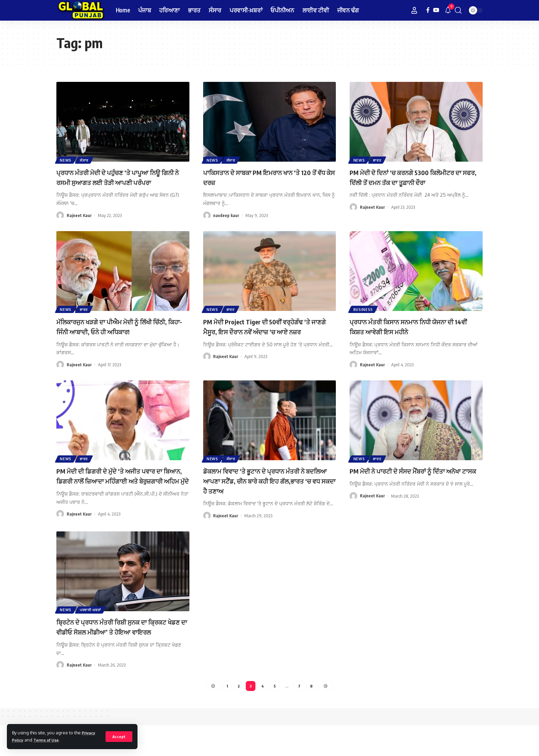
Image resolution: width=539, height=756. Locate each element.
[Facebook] (428, 10)
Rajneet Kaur (79, 225)
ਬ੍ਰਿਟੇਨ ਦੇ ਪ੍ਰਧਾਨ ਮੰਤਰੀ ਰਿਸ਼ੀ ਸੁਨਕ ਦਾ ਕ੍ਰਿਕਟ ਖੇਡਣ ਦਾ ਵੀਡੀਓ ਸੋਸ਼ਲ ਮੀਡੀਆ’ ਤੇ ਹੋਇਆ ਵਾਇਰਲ (116, 651)
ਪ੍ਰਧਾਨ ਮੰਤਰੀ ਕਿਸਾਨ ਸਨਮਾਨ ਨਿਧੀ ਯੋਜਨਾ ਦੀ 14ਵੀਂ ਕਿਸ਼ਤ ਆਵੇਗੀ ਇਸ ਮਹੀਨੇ (414, 336)
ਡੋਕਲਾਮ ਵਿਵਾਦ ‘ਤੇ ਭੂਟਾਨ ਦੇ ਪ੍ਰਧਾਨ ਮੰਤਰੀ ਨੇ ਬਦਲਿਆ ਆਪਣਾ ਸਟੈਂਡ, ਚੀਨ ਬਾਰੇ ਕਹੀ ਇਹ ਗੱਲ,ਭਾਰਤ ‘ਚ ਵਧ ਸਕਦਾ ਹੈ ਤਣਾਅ (265, 492)
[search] (458, 10)
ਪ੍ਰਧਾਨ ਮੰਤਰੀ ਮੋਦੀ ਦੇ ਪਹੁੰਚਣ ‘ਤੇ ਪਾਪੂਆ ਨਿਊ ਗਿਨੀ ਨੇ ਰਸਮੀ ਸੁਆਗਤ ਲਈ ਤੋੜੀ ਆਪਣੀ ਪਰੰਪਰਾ (120, 182)
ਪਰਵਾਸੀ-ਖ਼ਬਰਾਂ (92, 628)
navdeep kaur (226, 215)
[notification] (448, 10)
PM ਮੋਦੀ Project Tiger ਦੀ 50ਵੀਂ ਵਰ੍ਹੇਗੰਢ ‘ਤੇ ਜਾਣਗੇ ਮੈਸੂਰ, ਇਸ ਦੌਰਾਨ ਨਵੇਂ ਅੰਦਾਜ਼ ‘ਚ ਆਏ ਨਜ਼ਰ (268, 341)
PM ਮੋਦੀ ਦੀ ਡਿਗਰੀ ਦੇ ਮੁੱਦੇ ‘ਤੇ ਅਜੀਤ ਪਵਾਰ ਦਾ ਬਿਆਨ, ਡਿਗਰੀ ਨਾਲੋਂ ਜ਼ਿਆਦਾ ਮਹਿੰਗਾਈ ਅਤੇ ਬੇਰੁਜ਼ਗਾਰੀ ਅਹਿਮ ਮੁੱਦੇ (121, 492)
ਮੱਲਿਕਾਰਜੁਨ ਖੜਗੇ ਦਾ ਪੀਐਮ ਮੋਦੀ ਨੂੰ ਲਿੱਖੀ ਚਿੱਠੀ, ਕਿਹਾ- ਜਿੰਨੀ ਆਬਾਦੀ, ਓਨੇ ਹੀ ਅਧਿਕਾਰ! (121, 336)
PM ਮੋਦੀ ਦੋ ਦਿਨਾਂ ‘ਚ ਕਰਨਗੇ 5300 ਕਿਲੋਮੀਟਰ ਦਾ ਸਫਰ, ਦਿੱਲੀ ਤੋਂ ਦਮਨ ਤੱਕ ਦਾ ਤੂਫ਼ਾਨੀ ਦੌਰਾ (414, 177)
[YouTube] (436, 10)
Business (364, 318)
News (66, 160)
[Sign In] (414, 10)
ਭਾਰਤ (379, 160)
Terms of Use (50, 740)
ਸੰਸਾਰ (86, 160)
